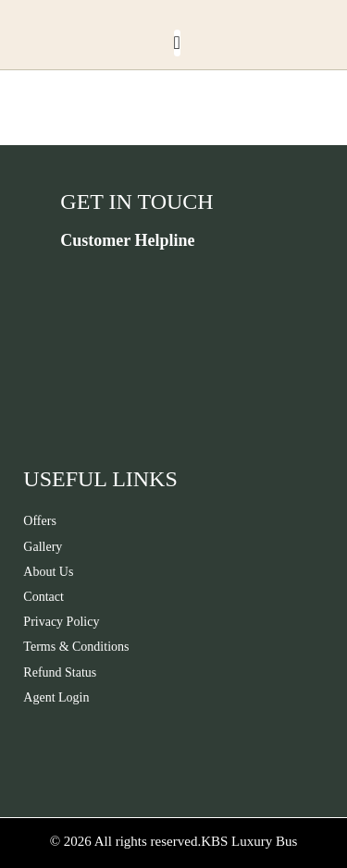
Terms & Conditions (76, 647)
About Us (48, 572)
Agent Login (56, 697)
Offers (40, 521)
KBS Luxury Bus (249, 841)
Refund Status (60, 672)
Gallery (43, 547)
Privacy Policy (61, 622)
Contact (43, 597)
